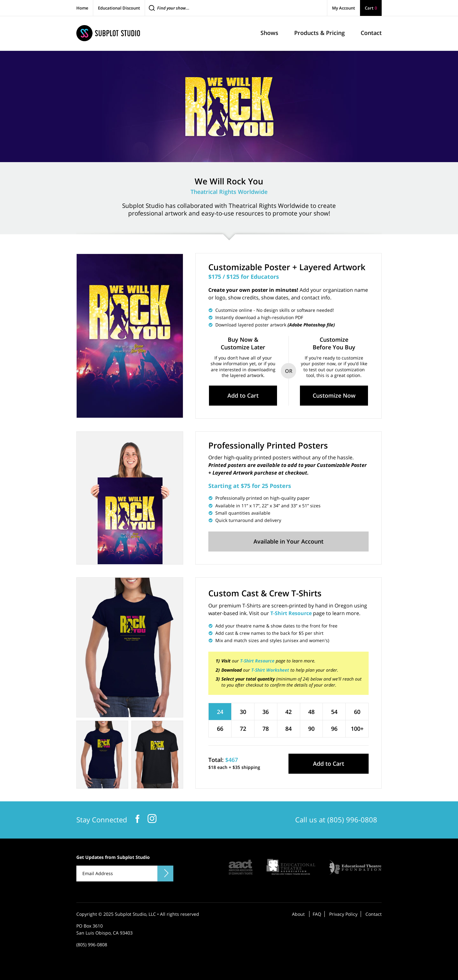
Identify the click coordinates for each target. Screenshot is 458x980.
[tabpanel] (130, 647)
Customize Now (334, 395)
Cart (371, 8)
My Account (343, 8)
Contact (374, 914)
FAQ (317, 914)
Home (82, 8)
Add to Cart (243, 395)
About (298, 914)
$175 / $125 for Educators (244, 277)
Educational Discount (119, 8)
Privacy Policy (343, 914)
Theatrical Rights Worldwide (229, 192)
